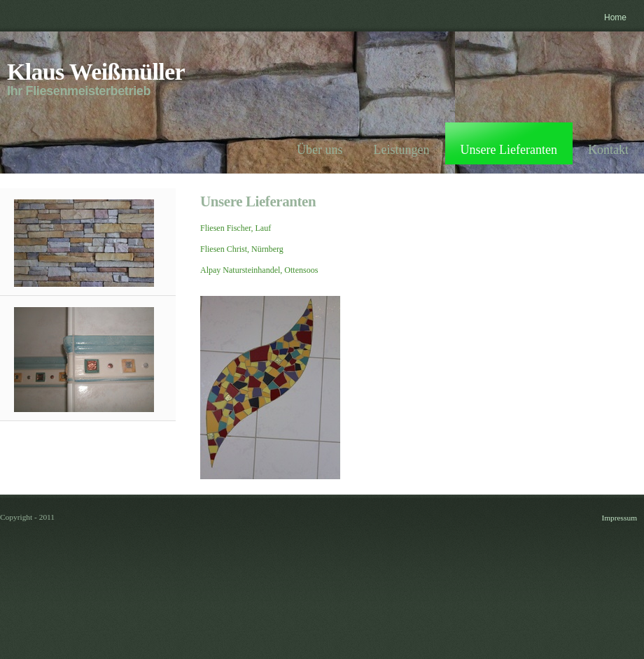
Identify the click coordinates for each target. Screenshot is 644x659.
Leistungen (402, 150)
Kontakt (608, 150)
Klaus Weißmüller (96, 72)
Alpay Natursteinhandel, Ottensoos (259, 270)
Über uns (320, 150)
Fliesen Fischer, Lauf (236, 228)
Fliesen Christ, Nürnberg (242, 249)
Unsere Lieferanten (509, 150)
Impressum (619, 518)
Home (615, 17)
